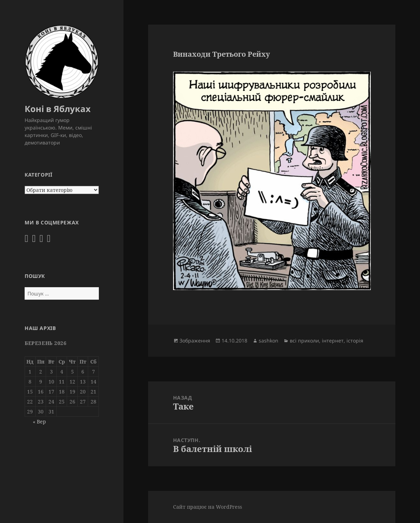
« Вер (39, 422)
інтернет (333, 341)
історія (355, 341)
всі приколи (304, 341)
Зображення (195, 341)
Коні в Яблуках (58, 109)
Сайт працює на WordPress (208, 507)
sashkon (269, 341)
